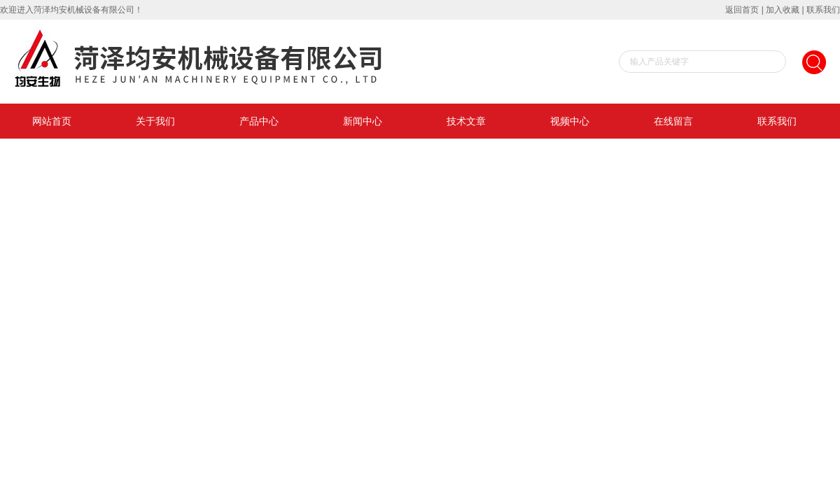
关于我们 (155, 121)
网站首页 (52, 121)
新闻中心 (363, 121)
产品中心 (259, 121)
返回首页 (742, 10)
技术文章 (466, 121)
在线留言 (673, 121)
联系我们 (823, 10)
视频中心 (570, 121)
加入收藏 (783, 10)
